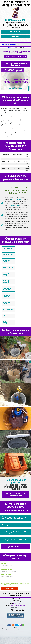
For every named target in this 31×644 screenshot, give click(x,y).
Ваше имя (3, 564)
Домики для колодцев (6, 261)
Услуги (16, 593)
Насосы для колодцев (6, 282)
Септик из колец (8, 249)
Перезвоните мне (15, 32)
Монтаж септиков (8, 310)
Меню (28, 44)
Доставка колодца (6, 322)
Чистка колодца (8, 268)
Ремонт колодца (8, 255)
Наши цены (10, 593)
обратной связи (14, 205)
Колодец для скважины (7, 296)
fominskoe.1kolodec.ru (10, 45)
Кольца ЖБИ (6, 316)
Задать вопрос (22, 57)
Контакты (26, 593)
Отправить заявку (9, 588)
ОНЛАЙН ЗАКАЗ (16, 89)
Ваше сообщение (6, 575)
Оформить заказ (15, 37)
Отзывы (20, 593)
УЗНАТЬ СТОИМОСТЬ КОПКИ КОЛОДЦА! (16, 494)
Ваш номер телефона (7, 569)
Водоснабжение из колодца (8, 289)
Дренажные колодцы (6, 303)
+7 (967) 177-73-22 (16, 25)
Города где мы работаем (15, 595)
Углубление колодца (6, 274)
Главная (4, 593)
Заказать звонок (10, 57)
